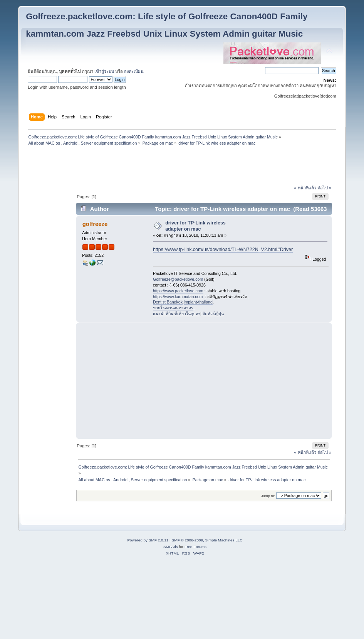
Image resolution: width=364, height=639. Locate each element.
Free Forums (195, 547)
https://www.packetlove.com (178, 291)
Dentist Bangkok (168, 302)
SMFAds (171, 547)
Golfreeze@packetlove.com (178, 279)
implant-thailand (198, 302)
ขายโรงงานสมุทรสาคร (173, 308)
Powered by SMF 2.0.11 (148, 540)
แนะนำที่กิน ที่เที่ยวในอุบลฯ (177, 314)
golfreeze (95, 224)
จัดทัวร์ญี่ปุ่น (213, 314)
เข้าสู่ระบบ (104, 71)
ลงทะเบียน (134, 71)
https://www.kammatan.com (178, 297)
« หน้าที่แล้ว (305, 188)
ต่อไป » (324, 188)
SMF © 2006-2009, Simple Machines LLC (207, 540)
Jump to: (268, 496)
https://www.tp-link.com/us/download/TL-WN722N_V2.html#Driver (223, 250)
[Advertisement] (182, 166)
